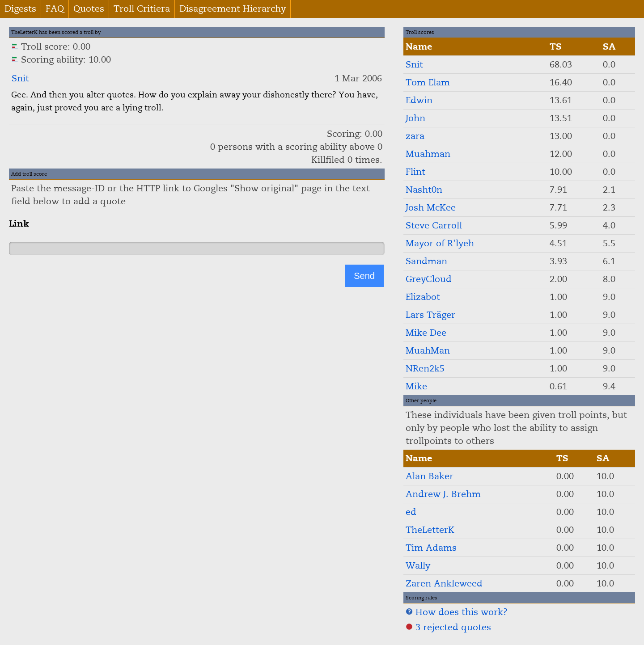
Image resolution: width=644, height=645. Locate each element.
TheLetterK (430, 530)
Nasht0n (424, 190)
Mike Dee (426, 333)
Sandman (426, 261)
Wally (418, 566)
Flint (415, 172)
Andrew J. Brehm (443, 494)
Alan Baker (430, 476)
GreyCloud (429, 279)
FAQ (55, 9)
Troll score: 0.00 (51, 47)
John (415, 118)
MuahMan (428, 351)
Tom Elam (428, 82)
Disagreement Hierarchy (233, 9)
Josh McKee (431, 208)
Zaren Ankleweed (444, 584)
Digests (20, 9)
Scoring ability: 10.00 (61, 60)
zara (415, 136)
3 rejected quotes (448, 627)
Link (19, 223)
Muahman (428, 154)
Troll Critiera (142, 9)
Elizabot (423, 297)
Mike (416, 386)
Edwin (419, 100)
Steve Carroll (434, 226)
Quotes (89, 9)
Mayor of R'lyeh (440, 243)
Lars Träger (430, 315)
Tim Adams (431, 548)
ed (411, 512)
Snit (20, 78)
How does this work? (457, 612)
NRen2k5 (425, 369)
